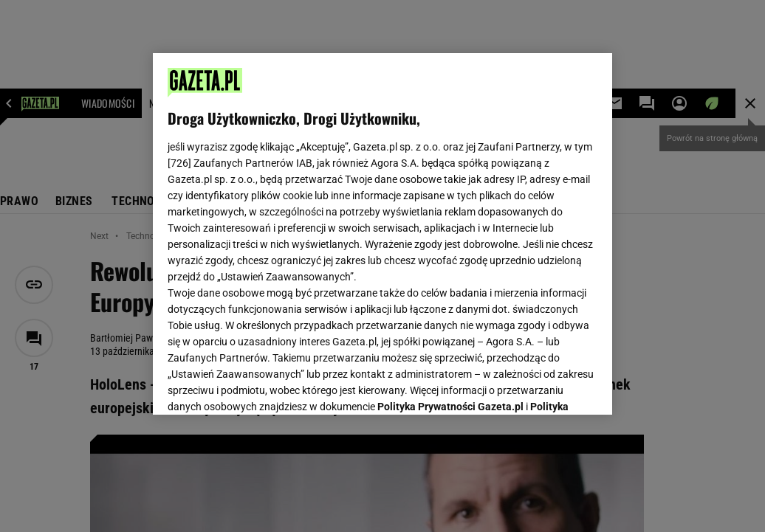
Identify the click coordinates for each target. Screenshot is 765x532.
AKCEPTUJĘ (548, 386)
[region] (382, 234)
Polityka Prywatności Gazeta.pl (450, 219)
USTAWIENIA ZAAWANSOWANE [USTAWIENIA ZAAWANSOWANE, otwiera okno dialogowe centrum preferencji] (265, 385)
